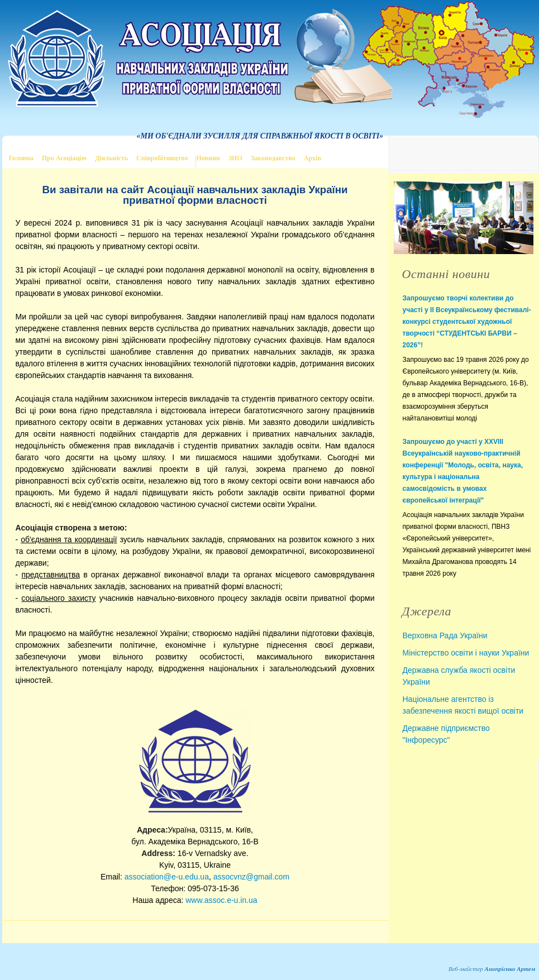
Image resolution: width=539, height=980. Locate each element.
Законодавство (273, 158)
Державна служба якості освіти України (459, 676)
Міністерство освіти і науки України (466, 653)
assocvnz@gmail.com (251, 877)
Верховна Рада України (445, 635)
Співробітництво (162, 158)
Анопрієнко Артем (510, 969)
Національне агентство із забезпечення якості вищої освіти (463, 705)
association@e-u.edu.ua (167, 877)
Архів (313, 158)
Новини (208, 158)
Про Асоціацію (64, 158)
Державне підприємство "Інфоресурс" (446, 734)
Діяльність (111, 158)
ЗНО (235, 158)
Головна (21, 158)
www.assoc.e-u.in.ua (221, 900)
